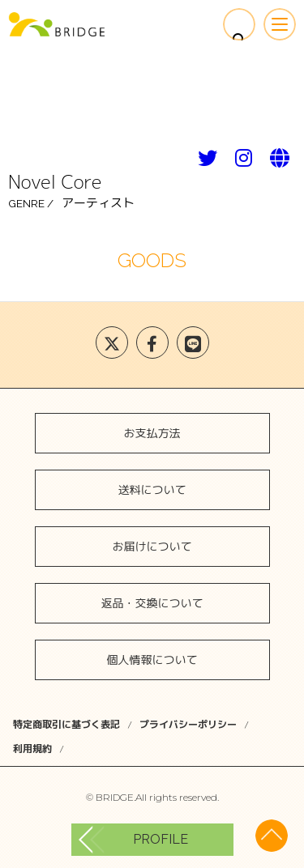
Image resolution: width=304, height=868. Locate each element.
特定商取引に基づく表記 (66, 724)
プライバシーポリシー (188, 724)
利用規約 (32, 749)
